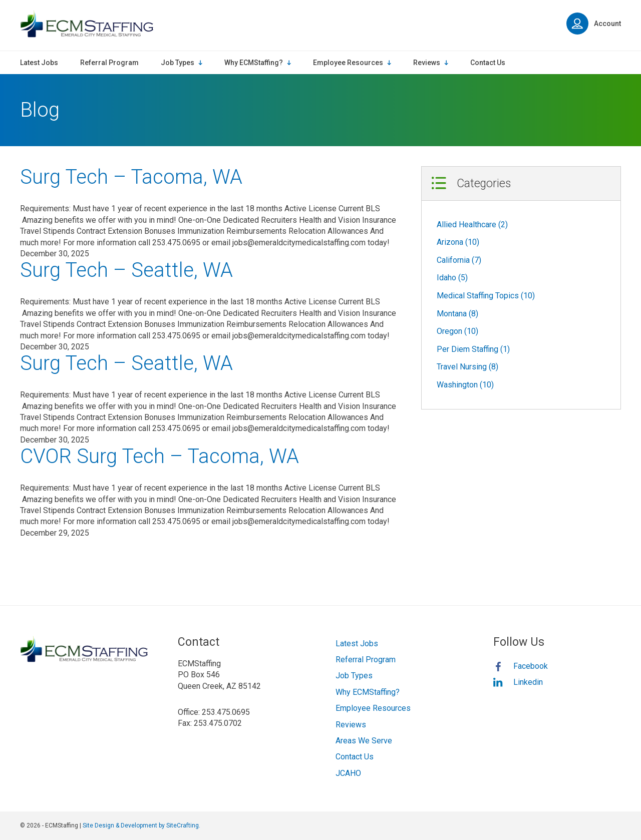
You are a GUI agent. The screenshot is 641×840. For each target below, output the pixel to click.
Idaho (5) (452, 278)
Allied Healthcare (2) (472, 225)
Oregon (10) (457, 331)
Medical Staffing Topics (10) (486, 296)
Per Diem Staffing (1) (473, 349)
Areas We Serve (364, 741)
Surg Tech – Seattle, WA (126, 270)
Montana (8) (457, 314)
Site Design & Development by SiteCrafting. (141, 825)
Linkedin (528, 682)
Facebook (531, 666)
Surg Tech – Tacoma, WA (131, 177)
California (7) (459, 260)
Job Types (354, 676)
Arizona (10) (458, 242)
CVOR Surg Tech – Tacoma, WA (159, 456)
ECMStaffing (87, 24)
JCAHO (348, 773)
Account (594, 24)
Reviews (351, 725)
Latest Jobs (357, 644)
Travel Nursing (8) (467, 367)
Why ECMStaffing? (368, 692)
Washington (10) (465, 385)
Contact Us (355, 757)
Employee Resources (373, 708)
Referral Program (366, 660)
